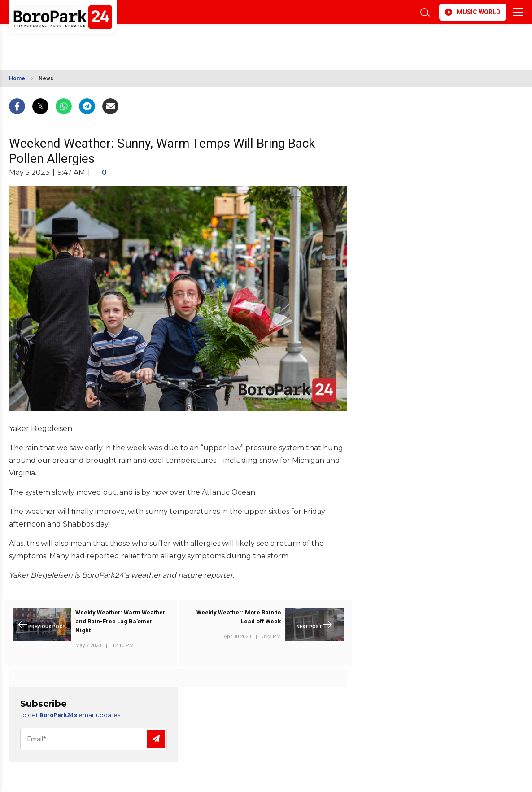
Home (17, 78)
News (46, 78)
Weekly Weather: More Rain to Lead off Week (239, 617)
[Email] (94, 739)
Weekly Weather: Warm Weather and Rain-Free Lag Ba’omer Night (120, 621)
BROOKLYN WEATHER (89, 42)
